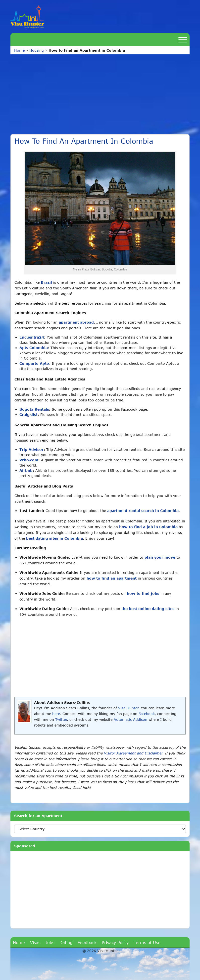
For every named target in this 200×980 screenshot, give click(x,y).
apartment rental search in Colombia (143, 511)
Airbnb (26, 470)
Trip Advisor (31, 449)
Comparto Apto (34, 363)
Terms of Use (147, 942)
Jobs (50, 942)
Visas (35, 942)
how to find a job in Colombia (148, 527)
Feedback (87, 942)
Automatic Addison (130, 719)
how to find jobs (143, 593)
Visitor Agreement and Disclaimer (133, 753)
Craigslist (28, 415)
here (56, 714)
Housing (37, 50)
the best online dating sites (148, 609)
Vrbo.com (29, 460)
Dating (66, 942)
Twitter (61, 719)
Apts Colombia (34, 348)
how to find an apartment (112, 578)
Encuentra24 (32, 337)
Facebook (147, 714)
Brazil (46, 282)
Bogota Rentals (34, 409)
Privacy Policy (115, 942)
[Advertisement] (100, 97)
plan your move (160, 557)
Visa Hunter (128, 708)
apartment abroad (76, 322)
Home (19, 50)
